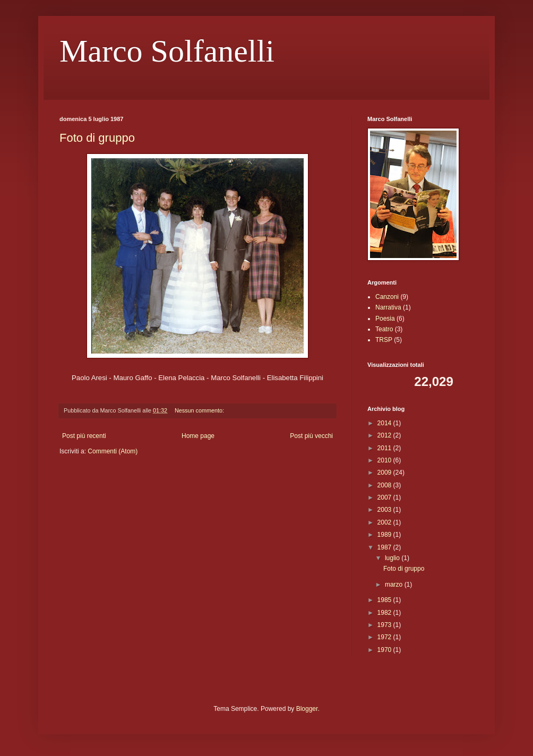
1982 (385, 613)
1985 (385, 600)
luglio (393, 558)
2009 (385, 472)
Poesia (385, 319)
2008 (385, 485)
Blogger (307, 709)
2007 (385, 497)
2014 (385, 423)
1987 (385, 547)
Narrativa (388, 307)
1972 (385, 637)
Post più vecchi (311, 436)
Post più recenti (84, 436)
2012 (385, 435)
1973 (385, 625)
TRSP (384, 340)
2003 (385, 510)
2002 (385, 522)
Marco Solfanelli (167, 51)
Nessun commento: (200, 410)
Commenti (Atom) (113, 451)
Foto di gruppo (97, 138)
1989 (385, 535)
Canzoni (387, 297)
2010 (385, 460)
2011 (385, 448)
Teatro (384, 329)
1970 (385, 650)
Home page (198, 436)
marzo (395, 585)
